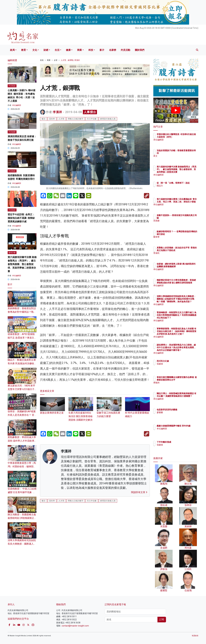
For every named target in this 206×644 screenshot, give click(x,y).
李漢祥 (57, 112)
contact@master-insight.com (75, 626)
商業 (79, 50)
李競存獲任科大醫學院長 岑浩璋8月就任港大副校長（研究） (185, 137)
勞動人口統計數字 (76, 119)
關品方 (177, 188)
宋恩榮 (177, 221)
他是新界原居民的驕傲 (184, 410)
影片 (102, 50)
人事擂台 (90, 112)
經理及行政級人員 (108, 119)
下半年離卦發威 (181, 442)
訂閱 (162, 619)
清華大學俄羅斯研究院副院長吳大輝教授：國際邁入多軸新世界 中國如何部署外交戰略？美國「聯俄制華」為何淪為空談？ (185, 302)
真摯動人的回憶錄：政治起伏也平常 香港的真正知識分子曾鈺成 (185, 250)
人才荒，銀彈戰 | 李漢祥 (70, 60)
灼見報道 (12, 86)
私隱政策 (195, 636)
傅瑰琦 (177, 385)
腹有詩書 (12, 253)
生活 (57, 50)
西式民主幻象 (180, 361)
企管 (56, 60)
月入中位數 (92, 119)
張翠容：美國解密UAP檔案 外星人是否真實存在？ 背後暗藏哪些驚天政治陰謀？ (22, 415)
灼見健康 (12, 132)
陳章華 (177, 240)
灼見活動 (126, 50)
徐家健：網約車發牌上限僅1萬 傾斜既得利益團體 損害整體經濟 (185, 266)
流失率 (52, 119)
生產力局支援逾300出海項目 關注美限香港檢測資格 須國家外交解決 (81, 412)
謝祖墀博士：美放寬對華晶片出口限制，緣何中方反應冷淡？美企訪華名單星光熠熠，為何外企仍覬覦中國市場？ (185, 350)
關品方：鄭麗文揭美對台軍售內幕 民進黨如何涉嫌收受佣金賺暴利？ (22, 363)
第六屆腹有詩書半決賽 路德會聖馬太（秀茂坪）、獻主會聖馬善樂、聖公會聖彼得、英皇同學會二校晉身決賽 (22, 264)
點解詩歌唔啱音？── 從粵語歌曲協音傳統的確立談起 (185, 234)
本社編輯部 (17, 105)
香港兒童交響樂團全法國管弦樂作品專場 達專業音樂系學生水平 (185, 380)
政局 (12, 50)
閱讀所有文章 (139, 492)
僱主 (44, 119)
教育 (24, 50)
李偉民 (177, 256)
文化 (35, 50)
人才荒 (61, 119)
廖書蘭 (177, 412)
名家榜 (113, 50)
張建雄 (177, 364)
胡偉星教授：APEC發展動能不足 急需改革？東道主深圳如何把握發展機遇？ (22, 338)
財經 (46, 50)
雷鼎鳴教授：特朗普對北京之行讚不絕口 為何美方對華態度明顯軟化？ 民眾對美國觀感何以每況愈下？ (185, 318)
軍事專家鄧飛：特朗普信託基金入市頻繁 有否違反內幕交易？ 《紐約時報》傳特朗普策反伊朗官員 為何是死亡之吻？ (185, 334)
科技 (91, 50)
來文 (176, 156)
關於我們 (140, 50)
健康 (68, 50)
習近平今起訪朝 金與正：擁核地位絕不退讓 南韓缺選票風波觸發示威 (21, 218)
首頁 (42, 60)
